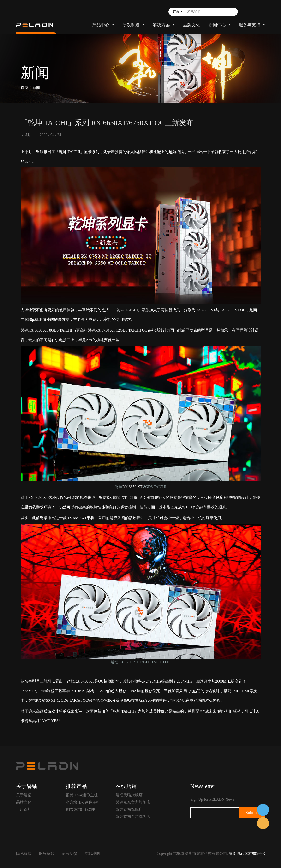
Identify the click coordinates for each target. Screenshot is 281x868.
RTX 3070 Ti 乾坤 (80, 809)
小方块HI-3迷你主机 (83, 802)
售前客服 (263, 823)
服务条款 (47, 854)
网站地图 (92, 854)
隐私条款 (24, 854)
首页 (24, 87)
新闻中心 (217, 25)
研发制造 (131, 25)
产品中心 (101, 25)
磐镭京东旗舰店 (129, 809)
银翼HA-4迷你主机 (82, 795)
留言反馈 (69, 854)
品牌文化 (191, 25)
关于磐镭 (24, 795)
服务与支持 (250, 25)
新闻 (36, 87)
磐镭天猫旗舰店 (129, 795)
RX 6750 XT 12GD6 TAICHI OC (62, 700)
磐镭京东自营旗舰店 (133, 817)
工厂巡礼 (24, 809)
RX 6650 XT (205, 310)
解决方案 (161, 25)
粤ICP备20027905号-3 (247, 854)
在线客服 (263, 810)
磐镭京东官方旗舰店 (133, 802)
